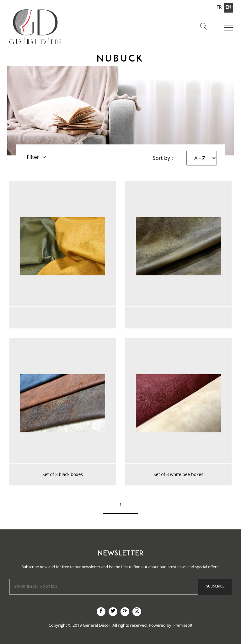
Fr (219, 8)
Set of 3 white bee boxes (178, 474)
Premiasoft (183, 625)
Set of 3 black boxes (63, 474)
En (228, 8)
